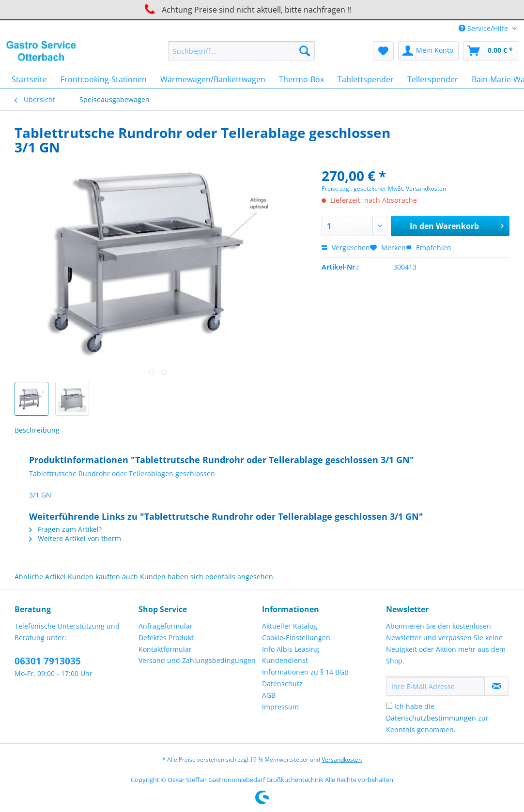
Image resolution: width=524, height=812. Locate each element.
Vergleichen (346, 248)
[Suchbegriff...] (241, 51)
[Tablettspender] (366, 79)
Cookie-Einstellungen (296, 638)
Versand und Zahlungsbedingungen (197, 660)
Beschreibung (37, 430)
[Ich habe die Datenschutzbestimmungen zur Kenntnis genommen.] (389, 706)
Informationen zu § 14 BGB (305, 672)
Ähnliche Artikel (40, 577)
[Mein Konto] (428, 51)
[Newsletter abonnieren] (497, 686)
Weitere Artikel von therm (75, 538)
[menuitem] (241, 55)
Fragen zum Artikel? (65, 529)
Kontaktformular (165, 649)
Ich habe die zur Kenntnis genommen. (437, 718)
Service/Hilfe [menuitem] (484, 28)
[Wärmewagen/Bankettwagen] (213, 79)
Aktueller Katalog (290, 626)
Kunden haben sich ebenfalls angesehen (207, 577)
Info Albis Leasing (291, 649)
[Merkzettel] (383, 51)
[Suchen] (305, 51)
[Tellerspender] (433, 79)
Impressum (280, 707)
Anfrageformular (166, 626)
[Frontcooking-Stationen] (104, 79)
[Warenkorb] (491, 51)
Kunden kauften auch (103, 577)
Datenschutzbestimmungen (431, 718)
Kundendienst (285, 660)
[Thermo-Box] (301, 79)
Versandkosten (426, 188)
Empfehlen (429, 248)
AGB (269, 695)
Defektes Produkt (166, 638)
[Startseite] (29, 79)
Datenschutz (282, 684)
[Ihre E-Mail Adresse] (435, 686)
